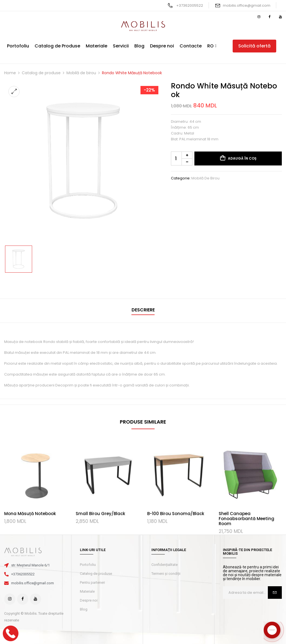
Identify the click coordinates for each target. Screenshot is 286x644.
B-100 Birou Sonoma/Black (176, 514)
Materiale (87, 591)
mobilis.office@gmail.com (247, 5)
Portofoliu (88, 565)
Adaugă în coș (242, 158)
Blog (84, 609)
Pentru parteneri (92, 582)
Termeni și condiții (166, 574)
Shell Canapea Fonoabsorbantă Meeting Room (246, 519)
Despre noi (89, 600)
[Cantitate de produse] (182, 158)
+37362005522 (190, 5)
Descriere (143, 310)
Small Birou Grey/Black (100, 514)
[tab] (143, 311)
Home (10, 73)
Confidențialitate (165, 565)
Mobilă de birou (81, 73)
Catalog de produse (41, 73)
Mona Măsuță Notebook (30, 514)
